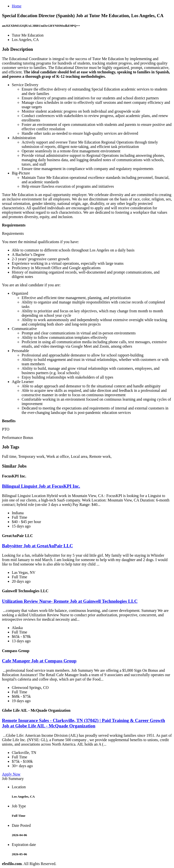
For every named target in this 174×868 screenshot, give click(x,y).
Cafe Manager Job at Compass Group (39, 661)
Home (17, 6)
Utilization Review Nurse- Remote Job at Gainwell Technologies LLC (70, 601)
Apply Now (11, 774)
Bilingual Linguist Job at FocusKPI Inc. (41, 486)
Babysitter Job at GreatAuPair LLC (37, 546)
